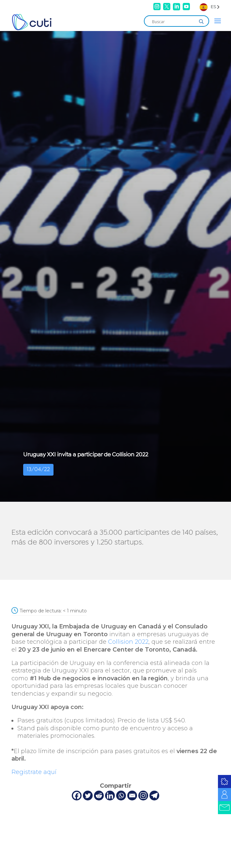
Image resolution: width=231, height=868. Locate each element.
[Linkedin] (110, 796)
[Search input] (174, 22)
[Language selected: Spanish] (210, 7)
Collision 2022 (128, 642)
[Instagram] (143, 796)
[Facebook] (77, 796)
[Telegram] (154, 796)
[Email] (132, 796)
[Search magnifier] (201, 22)
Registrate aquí (34, 772)
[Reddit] (99, 796)
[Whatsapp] (121, 796)
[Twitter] (88, 796)
